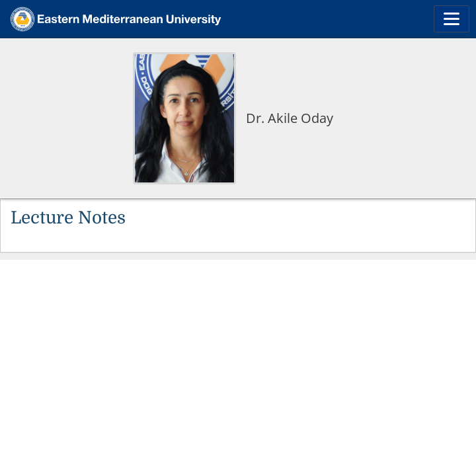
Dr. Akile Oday (290, 118)
